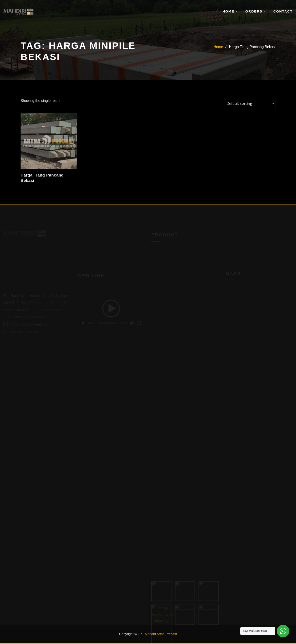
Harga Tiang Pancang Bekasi (252, 47)
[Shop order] (249, 103)
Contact (283, 11)
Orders (255, 11)
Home (230, 11)
